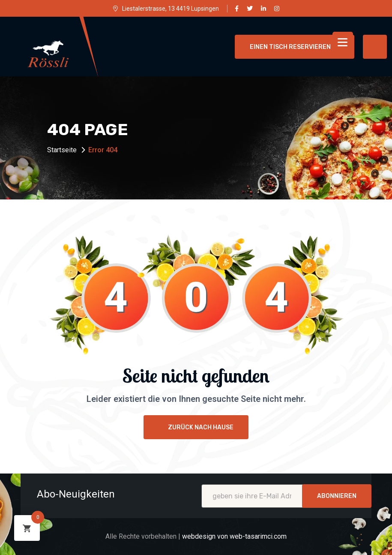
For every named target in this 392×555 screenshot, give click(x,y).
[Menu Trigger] (343, 42)
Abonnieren (337, 496)
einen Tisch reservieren (295, 47)
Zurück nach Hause (196, 427)
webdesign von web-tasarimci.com (234, 536)
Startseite (62, 150)
